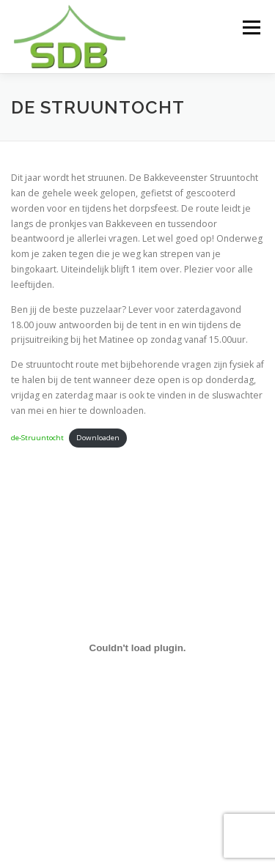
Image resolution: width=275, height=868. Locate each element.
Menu (250, 27)
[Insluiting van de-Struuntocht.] (137, 648)
